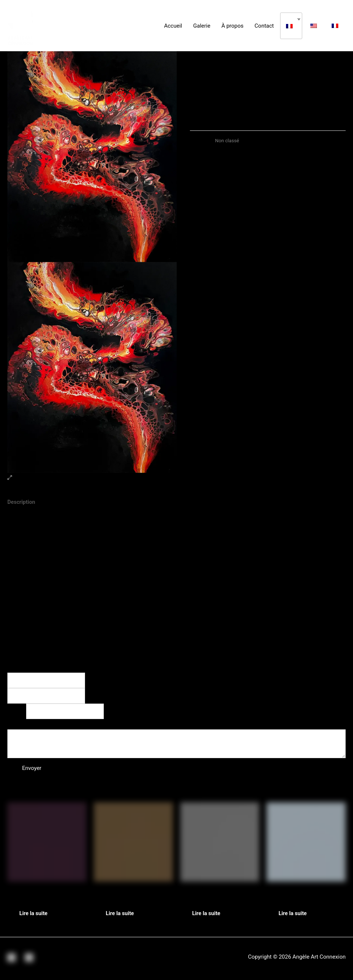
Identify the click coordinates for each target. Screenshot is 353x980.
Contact (264, 26)
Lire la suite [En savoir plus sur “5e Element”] (36, 916)
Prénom (99, 681)
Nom (15, 667)
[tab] (22, 503)
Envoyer (32, 770)
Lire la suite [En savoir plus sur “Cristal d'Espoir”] (296, 916)
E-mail (17, 712)
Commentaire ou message (42, 725)
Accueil (173, 26)
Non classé (227, 140)
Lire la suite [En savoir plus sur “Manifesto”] (123, 916)
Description (22, 502)
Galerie (202, 26)
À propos (232, 26)
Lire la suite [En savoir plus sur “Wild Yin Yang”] (209, 916)
